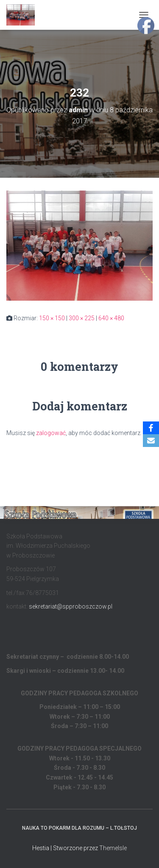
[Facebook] (151, 428)
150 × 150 (52, 318)
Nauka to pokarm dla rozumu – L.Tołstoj (79, 828)
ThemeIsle (113, 848)
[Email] (151, 441)
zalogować (51, 433)
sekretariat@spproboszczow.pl (71, 606)
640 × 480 (111, 318)
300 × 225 (82, 318)
